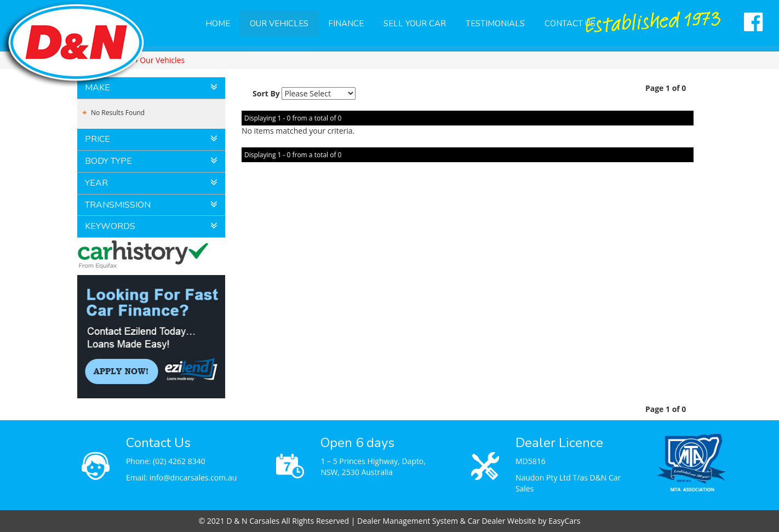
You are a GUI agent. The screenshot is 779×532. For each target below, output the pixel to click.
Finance (346, 24)
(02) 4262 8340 (179, 461)
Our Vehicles (279, 24)
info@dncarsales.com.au (193, 477)
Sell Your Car (415, 24)
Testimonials (495, 24)
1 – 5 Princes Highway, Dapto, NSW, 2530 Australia (373, 467)
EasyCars (564, 521)
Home (218, 24)
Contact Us (570, 24)
